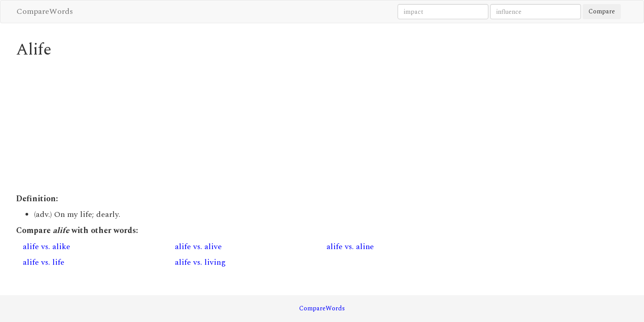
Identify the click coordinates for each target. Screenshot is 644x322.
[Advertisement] (244, 126)
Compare (602, 11)
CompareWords (45, 11)
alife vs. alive (198, 247)
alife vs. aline (350, 247)
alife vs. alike (47, 247)
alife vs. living (200, 262)
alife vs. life (44, 262)
